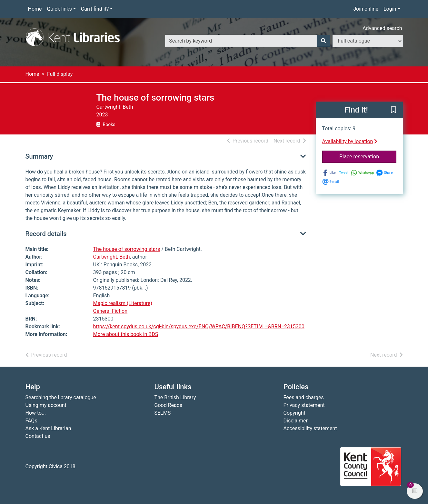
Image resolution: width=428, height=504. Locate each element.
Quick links (60, 9)
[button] (393, 110)
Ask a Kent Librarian (48, 428)
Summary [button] (39, 156)
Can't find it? (95, 9)
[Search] (323, 41)
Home (35, 9)
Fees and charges (304, 397)
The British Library (175, 397)
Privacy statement (304, 405)
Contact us (38, 436)
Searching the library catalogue (61, 397)
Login (390, 9)
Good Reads (168, 405)
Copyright (294, 413)
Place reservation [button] (368, 156)
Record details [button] (46, 234)
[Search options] (368, 41)
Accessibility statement (310, 428)
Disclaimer (296, 421)
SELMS (163, 413)
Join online (366, 9)
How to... (36, 413)
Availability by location (350, 141)
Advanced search (382, 28)
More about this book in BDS (126, 334)
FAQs (31, 421)
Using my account (46, 405)
